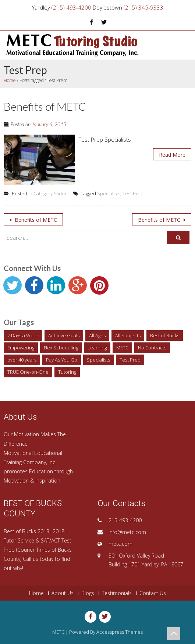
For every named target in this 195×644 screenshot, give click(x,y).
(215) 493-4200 (71, 7)
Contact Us (153, 593)
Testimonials (117, 593)
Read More (172, 155)
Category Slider (50, 193)
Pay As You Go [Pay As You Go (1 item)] (62, 360)
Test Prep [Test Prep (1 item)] (130, 360)
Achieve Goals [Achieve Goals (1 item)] (64, 335)
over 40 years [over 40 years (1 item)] (22, 360)
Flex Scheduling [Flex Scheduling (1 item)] (61, 348)
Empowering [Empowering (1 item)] (21, 348)
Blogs (88, 593)
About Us (63, 593)
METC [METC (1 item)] (122, 348)
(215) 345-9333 (143, 7)
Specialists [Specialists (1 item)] (98, 360)
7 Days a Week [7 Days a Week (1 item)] (23, 335)
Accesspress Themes (120, 632)
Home (10, 80)
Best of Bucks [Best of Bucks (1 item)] (165, 335)
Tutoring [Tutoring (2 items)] (67, 372)
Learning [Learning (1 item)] (97, 348)
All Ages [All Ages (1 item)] (97, 335)
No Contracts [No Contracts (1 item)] (152, 348)
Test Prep (133, 193)
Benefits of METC (35, 220)
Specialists (109, 193)
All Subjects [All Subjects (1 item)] (128, 335)
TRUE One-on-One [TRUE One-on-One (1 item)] (28, 372)
